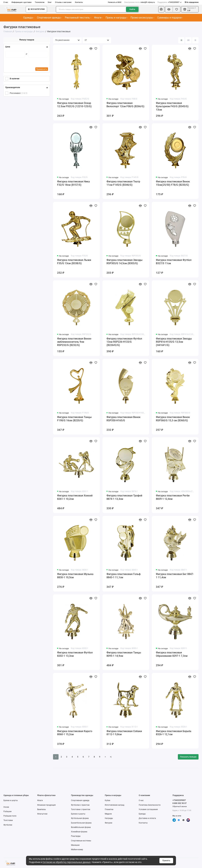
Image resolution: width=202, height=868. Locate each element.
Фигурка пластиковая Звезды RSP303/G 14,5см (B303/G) (125, 262)
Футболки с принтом (80, 805)
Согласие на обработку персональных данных (67, 862)
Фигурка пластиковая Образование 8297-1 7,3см (172, 654)
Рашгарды (76, 836)
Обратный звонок (180, 806)
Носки (6, 807)
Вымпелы (42, 809)
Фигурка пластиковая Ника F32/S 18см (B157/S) (73, 183)
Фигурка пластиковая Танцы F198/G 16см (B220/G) (74, 419)
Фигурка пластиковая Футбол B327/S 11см (174, 262)
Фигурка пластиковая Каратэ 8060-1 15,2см (75, 733)
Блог (50, 2)
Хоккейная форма (79, 832)
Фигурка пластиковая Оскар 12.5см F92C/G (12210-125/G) (74, 105)
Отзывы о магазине (63, 2)
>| (111, 757)
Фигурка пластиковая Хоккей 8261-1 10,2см (75, 497)
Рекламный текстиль (78, 18)
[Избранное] (177, 9)
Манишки (75, 845)
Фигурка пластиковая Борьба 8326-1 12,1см (174, 733)
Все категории (36, 9)
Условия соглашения (148, 809)
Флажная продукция (46, 805)
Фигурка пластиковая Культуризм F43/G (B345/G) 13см (172, 106)
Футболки (8, 825)
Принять (166, 861)
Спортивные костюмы (81, 841)
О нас (6, 2)
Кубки (107, 800)
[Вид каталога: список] (188, 40)
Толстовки (8, 820)
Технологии (40, 2)
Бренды (142, 814)
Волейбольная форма (81, 827)
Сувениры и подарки (170, 18)
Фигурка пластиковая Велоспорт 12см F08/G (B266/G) (125, 105)
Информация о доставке (22, 2)
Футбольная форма (80, 818)
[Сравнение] (169, 9)
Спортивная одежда (50, 18)
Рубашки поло (10, 816)
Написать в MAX (115, 2)
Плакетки (109, 809)
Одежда (29, 18)
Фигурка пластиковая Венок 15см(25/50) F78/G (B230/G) (173, 183)
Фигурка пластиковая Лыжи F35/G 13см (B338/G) (74, 262)
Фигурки (108, 823)
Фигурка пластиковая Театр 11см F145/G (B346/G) (123, 183)
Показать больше (188, 757)
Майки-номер (77, 850)
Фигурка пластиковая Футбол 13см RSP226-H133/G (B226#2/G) (124, 342)
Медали (108, 814)
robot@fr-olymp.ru (140, 2)
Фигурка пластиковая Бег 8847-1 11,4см (175, 576)
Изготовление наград (114, 805)
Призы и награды (117, 18)
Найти (132, 9)
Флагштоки (42, 814)
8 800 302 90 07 (180, 803)
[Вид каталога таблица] (195, 40)
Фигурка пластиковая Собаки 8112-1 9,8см (124, 733)
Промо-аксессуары (143, 18)
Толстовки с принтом (81, 809)
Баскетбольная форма (81, 823)
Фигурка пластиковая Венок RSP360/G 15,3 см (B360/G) (173, 419)
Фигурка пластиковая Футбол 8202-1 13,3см (75, 654)
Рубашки (7, 811)
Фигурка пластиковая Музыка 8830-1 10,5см (75, 576)
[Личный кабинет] (161, 9)
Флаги (98, 18)
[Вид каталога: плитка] (181, 40)
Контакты (79, 2)
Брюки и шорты (11, 800)
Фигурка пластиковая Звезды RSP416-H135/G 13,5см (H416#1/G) (174, 342)
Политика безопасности (150, 805)
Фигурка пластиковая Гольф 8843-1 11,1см (124, 576)
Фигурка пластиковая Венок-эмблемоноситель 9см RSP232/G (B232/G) (74, 342)
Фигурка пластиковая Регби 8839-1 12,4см (173, 497)
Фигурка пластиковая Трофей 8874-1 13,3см (124, 497)
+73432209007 (169, 2)
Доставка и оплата (147, 818)
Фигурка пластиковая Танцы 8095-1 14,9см (124, 654)
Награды (109, 818)
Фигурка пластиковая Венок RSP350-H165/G (123, 419)
